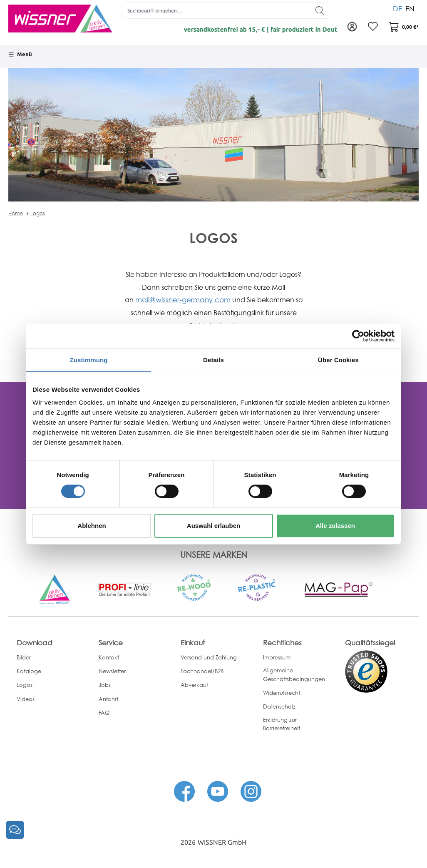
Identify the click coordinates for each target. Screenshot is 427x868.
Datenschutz (279, 706)
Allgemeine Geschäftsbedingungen (294, 675)
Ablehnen (92, 526)
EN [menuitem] (410, 8)
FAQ (104, 713)
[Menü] (20, 55)
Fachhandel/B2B (202, 671)
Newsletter (112, 671)
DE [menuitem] (397, 8)
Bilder (24, 657)
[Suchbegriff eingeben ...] (216, 10)
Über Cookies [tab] (338, 360)
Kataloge (29, 671)
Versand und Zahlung (209, 657)
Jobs (105, 685)
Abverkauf (194, 685)
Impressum (277, 657)
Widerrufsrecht (282, 693)
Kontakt (109, 657)
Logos (38, 213)
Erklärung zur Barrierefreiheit (282, 724)
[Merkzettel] (373, 27)
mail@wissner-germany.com (183, 300)
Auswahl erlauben (213, 526)
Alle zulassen (335, 526)
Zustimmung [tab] (89, 360)
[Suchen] (320, 10)
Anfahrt (108, 699)
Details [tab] (213, 360)
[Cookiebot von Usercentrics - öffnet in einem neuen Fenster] (358, 336)
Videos (26, 699)
